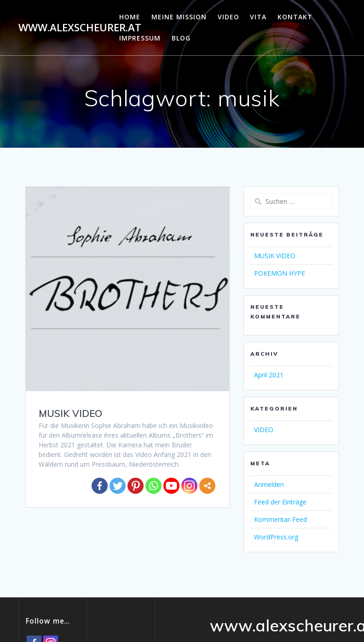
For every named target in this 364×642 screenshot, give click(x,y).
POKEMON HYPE (280, 273)
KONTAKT (295, 17)
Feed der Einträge (280, 502)
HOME (130, 17)
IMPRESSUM (140, 38)
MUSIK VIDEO (70, 413)
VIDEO (228, 17)
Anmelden (269, 484)
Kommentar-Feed (280, 519)
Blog (181, 38)
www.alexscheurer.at (80, 28)
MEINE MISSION (179, 17)
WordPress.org (276, 537)
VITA (258, 17)
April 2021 (269, 375)
